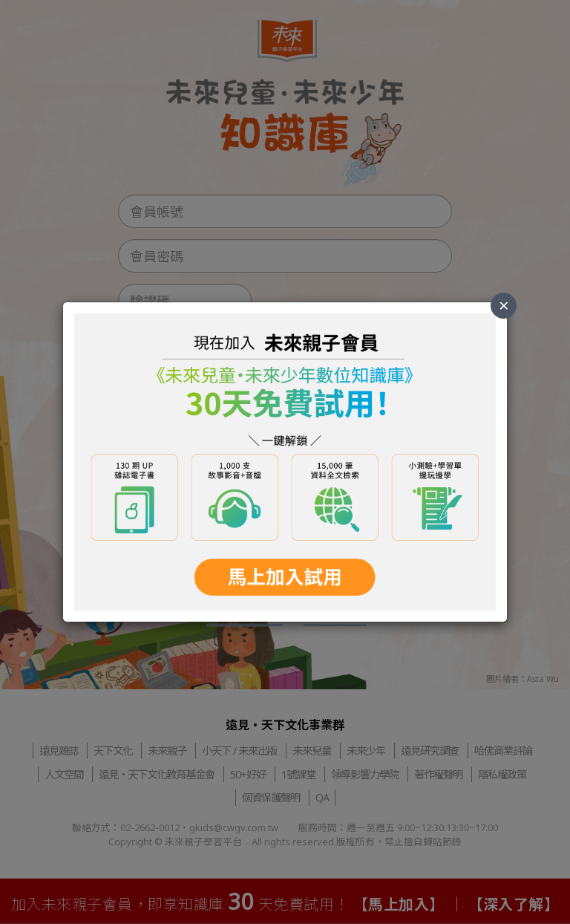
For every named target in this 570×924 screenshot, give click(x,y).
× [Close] (504, 305)
